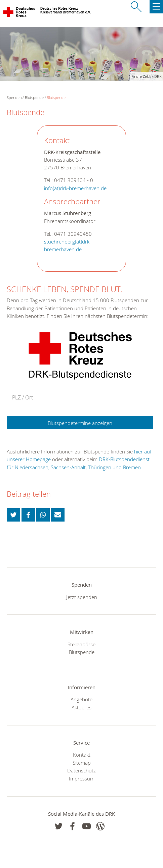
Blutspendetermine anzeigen (80, 423)
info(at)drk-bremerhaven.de (75, 188)
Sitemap (82, 763)
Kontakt (82, 755)
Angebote (81, 699)
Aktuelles (81, 707)
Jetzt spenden (82, 597)
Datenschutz (81, 770)
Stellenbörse (81, 644)
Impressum (82, 778)
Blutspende (34, 97)
